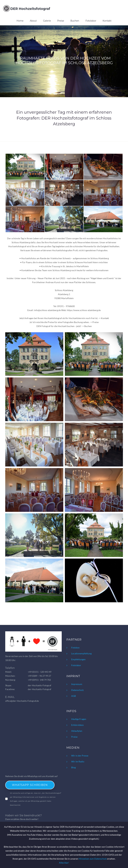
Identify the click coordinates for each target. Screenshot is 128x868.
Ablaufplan (77, 731)
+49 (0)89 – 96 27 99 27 (39, 676)
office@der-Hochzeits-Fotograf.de (22, 701)
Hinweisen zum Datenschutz (93, 859)
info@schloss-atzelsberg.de (47, 310)
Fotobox (75, 648)
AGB (74, 696)
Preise (61, 21)
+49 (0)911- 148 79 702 (39, 680)
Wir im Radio (78, 761)
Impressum (77, 684)
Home (20, 21)
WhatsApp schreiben (30, 785)
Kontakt (107, 21)
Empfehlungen (78, 659)
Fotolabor (91, 21)
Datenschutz (77, 690)
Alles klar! (64, 863)
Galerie (47, 21)
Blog (73, 767)
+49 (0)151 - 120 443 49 (40, 672)
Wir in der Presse (80, 756)
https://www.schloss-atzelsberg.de (84, 310)
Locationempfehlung (81, 653)
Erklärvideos (77, 725)
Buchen (75, 21)
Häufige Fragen (79, 719)
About (33, 21)
